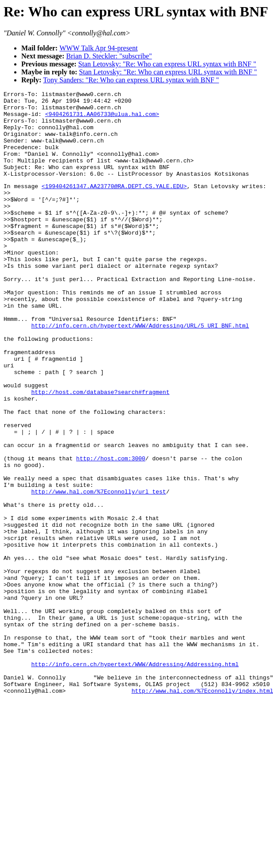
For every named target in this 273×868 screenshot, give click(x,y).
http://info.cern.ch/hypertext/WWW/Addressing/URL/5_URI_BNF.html (140, 372)
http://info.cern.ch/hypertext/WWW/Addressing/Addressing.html (135, 778)
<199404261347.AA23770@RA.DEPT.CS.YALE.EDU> (114, 204)
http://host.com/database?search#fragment (100, 451)
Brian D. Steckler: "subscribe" (109, 56)
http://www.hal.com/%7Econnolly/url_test (98, 571)
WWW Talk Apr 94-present (98, 48)
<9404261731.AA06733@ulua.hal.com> (102, 119)
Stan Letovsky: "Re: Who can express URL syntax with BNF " (167, 64)
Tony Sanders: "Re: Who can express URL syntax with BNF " (131, 80)
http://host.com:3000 (111, 531)
